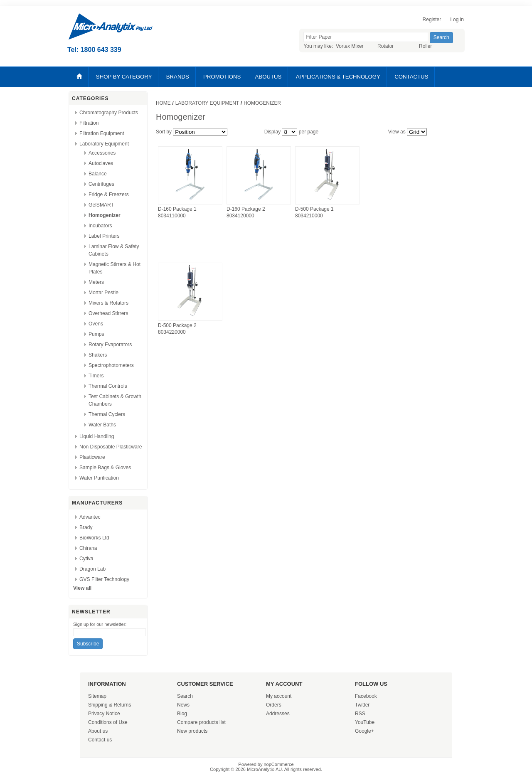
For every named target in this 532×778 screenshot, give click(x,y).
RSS (360, 714)
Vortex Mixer (350, 46)
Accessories (102, 153)
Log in (457, 20)
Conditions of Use (108, 722)
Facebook (366, 696)
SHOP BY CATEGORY (124, 77)
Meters (96, 282)
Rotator (385, 46)
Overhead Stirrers (108, 313)
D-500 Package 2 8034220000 (177, 329)
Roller (425, 46)
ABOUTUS (268, 77)
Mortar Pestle (103, 293)
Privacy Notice (104, 714)
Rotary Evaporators (110, 345)
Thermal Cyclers (107, 414)
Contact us (100, 740)
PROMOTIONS (222, 77)
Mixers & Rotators (108, 303)
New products (192, 731)
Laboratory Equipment (104, 144)
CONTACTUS (411, 77)
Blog (182, 714)
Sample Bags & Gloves (105, 468)
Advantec (90, 517)
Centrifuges (101, 184)
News (183, 705)
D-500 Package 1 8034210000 (314, 212)
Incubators (100, 226)
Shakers (98, 355)
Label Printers (104, 236)
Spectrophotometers (111, 365)
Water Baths (102, 425)
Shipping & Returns (110, 705)
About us (98, 731)
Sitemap (97, 696)
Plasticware (92, 457)
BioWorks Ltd (94, 538)
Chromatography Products (109, 113)
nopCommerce (279, 764)
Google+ (365, 731)
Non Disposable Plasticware (111, 447)
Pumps (96, 334)
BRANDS (178, 77)
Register (432, 20)
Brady (86, 527)
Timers (96, 376)
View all (82, 588)
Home (163, 103)
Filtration (89, 123)
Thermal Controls (108, 386)
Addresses (278, 714)
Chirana (88, 548)
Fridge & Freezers (109, 194)
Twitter (362, 705)
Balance (98, 174)
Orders (274, 705)
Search (185, 696)
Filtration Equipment (102, 133)
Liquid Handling (97, 436)
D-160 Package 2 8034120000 (246, 212)
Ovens (96, 324)
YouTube (365, 722)
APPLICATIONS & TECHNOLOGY (338, 77)
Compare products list (201, 722)
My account (279, 696)
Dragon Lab (92, 569)
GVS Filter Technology (104, 579)
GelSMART (101, 205)
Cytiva (86, 559)
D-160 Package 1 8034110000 (177, 212)
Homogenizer (105, 215)
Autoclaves (101, 163)
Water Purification (99, 478)
